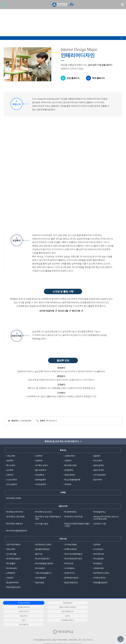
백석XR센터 (40, 568)
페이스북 (76, 311)
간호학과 (10, 475)
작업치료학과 (70, 475)
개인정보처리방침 (22, 603)
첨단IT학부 (98, 480)
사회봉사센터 (99, 568)
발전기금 (39, 554)
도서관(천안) (98, 549)
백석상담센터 (99, 559)
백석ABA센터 (12, 568)
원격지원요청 (61, 616)
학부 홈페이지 (98, 78)
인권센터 (10, 578)
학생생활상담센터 (100, 583)
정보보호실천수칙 (101, 607)
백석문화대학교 (71, 512)
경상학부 (10, 461)
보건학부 (10, 470)
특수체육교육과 (71, 465)
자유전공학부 (41, 484)
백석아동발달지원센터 (44, 564)
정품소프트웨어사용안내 (22, 607)
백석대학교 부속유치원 (73, 517)
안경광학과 (69, 470)
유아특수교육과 (41, 465)
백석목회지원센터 (13, 559)
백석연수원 (69, 564)
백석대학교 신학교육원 (15, 517)
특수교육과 (11, 465)
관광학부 (39, 461)
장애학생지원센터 (71, 578)
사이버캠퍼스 (70, 568)
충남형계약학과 (13, 583)
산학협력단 (11, 573)
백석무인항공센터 (42, 559)
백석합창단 (98, 564)
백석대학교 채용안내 (15, 524)
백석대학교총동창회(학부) (17, 531)
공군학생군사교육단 (43, 545)
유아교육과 (98, 461)
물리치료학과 (41, 470)
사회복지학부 (70, 456)
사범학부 (68, 461)
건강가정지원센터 (13, 545)
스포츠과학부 (12, 480)
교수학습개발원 (71, 545)
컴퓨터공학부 (99, 465)
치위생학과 (40, 475)
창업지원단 (40, 583)
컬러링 (62, 612)
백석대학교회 (99, 554)
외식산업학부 (12, 484)
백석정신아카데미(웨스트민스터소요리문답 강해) (106, 518)
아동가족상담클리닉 (43, 573)
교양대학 (97, 545)
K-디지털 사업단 (42, 524)
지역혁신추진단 (100, 578)
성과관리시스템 (100, 524)
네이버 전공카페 (47, 311)
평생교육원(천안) (71, 583)
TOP (120, 641)
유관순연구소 (70, 573)
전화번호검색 (61, 603)
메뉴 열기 (122, 4)
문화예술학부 (41, 480)
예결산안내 (22, 612)
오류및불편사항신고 (22, 616)
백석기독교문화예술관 (73, 554)
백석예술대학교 (100, 512)
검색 (4, 6)
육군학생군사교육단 (101, 573)
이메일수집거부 (62, 607)
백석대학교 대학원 (14, 498)
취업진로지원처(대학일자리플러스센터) (77, 525)
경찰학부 (97, 456)
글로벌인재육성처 (42, 549)
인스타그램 (63, 311)
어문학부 (39, 456)
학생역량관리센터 (13, 588)
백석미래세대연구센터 (73, 559)
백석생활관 (11, 564)
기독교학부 (11, 456)
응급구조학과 (99, 470)
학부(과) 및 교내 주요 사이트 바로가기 (62, 441)
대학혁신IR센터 (70, 549)
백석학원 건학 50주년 (15, 512)
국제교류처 (11, 549)
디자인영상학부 (100, 475)
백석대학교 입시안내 (43, 512)
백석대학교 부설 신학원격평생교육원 (48, 518)
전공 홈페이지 (73, 78)
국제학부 (68, 484)
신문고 (101, 612)
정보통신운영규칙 (101, 603)
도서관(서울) (11, 554)
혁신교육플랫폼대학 (72, 480)
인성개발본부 (41, 578)
